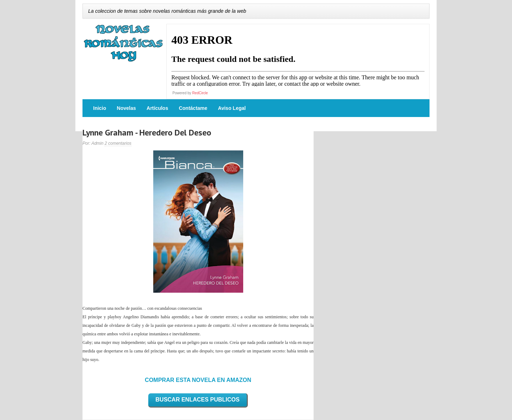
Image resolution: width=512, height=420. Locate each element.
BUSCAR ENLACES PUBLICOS (197, 400)
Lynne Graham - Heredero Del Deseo (147, 132)
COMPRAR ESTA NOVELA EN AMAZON (198, 380)
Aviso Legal (232, 108)
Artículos (157, 108)
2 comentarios (118, 143)
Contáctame (193, 108)
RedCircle (200, 93)
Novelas (127, 108)
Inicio (100, 108)
